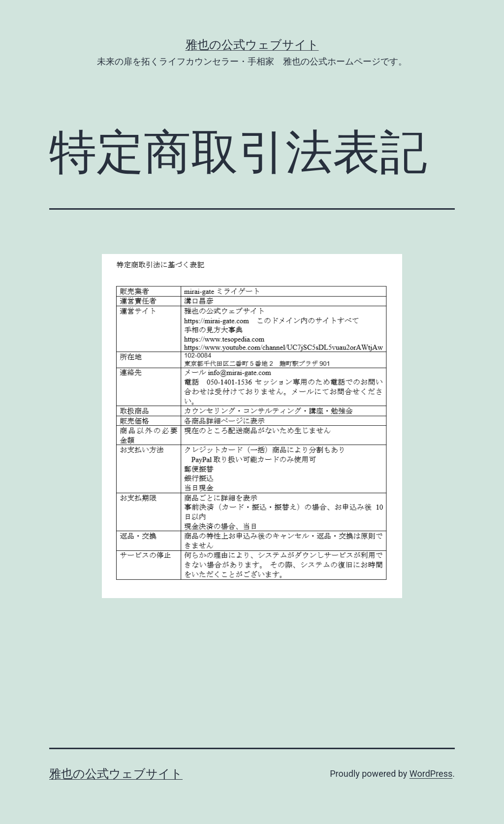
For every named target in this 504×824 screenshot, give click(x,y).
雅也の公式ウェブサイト (252, 45)
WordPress (431, 774)
